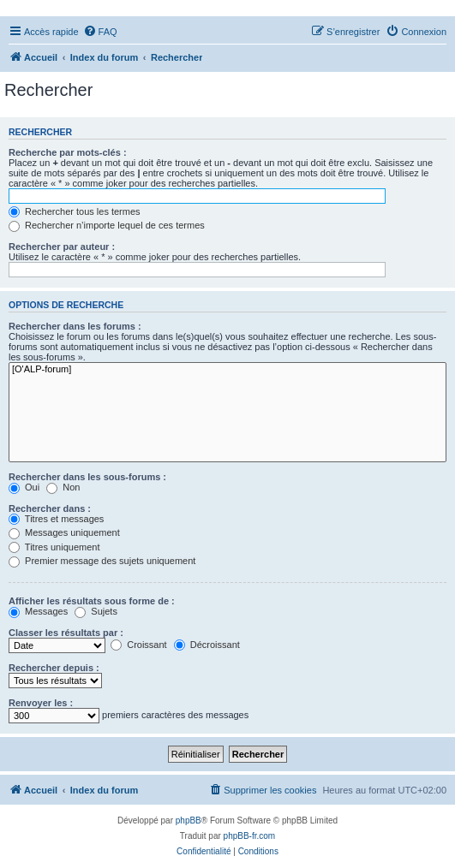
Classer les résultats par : (66, 633)
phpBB (189, 820)
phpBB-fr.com (250, 836)
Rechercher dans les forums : (75, 326)
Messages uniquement (64, 532)
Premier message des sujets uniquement (102, 561)
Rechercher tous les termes (75, 211)
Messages (38, 611)
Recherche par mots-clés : (68, 152)
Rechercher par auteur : (62, 247)
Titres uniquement (54, 547)
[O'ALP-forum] (227, 370)
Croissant (139, 645)
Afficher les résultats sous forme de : (92, 601)
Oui (24, 487)
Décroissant (207, 645)
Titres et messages (56, 519)
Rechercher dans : (50, 508)
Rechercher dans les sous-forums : (87, 477)
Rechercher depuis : (54, 668)
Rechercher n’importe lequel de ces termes (107, 225)
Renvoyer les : (41, 703)
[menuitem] (100, 32)
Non (63, 487)
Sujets (96, 611)
